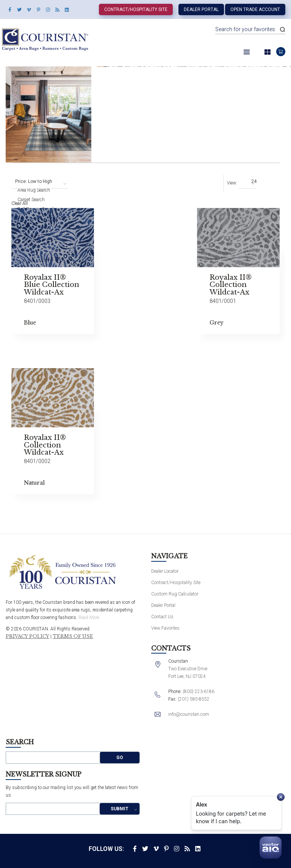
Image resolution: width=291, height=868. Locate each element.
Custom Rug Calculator (175, 594)
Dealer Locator (165, 571)
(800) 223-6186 (199, 692)
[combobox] (40, 182)
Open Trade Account (255, 9)
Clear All (20, 203)
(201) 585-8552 (194, 699)
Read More (89, 618)
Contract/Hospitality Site (136, 9)
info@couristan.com (189, 714)
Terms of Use (73, 636)
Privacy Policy (27, 636)
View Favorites (165, 628)
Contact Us (162, 617)
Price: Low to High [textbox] (34, 181)
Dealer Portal (201, 9)
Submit (120, 809)
